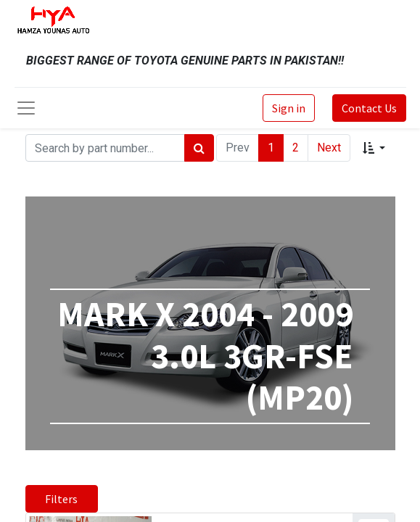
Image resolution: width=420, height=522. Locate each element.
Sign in (289, 108)
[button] (374, 148)
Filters (61, 499)
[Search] (199, 148)
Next (329, 148)
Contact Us (369, 108)
